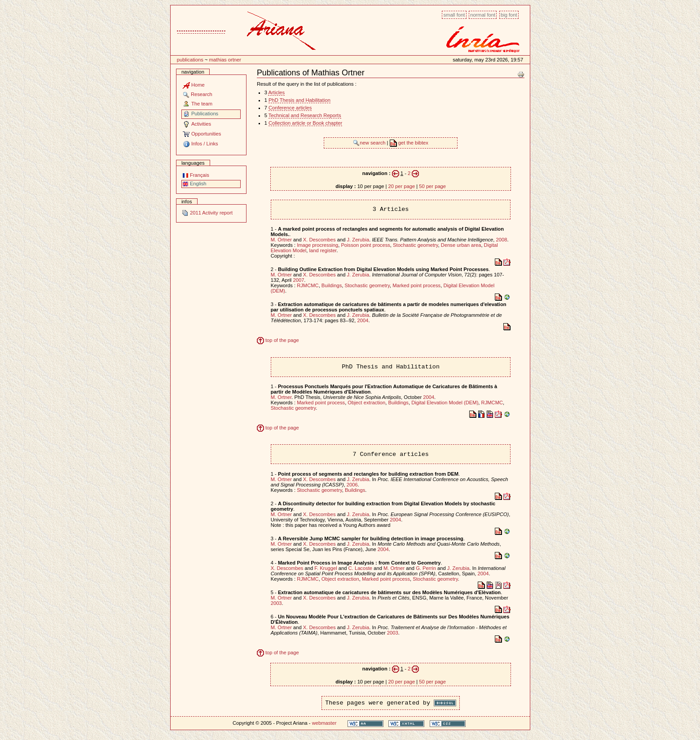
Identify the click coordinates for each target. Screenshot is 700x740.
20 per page (401, 186)
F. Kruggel (326, 568)
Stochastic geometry (416, 245)
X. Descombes (319, 240)
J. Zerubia (358, 240)
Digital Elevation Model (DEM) (445, 403)
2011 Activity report (207, 213)
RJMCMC (308, 285)
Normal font (483, 15)
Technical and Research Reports (305, 115)
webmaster (324, 723)
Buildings (332, 285)
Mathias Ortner (225, 60)
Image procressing (317, 245)
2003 (276, 603)
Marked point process (416, 285)
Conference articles (290, 108)
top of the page (278, 340)
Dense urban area (461, 245)
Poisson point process (365, 245)
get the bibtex (409, 143)
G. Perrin (426, 568)
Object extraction (366, 403)
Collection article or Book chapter (305, 123)
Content (170, 10)
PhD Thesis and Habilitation (299, 100)
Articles (276, 92)
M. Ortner (281, 240)
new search (370, 143)
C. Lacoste (360, 568)
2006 (352, 485)
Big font (509, 15)
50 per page (432, 186)
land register (323, 250)
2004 (363, 320)
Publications (190, 60)
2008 (502, 240)
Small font (454, 15)
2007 (298, 280)
